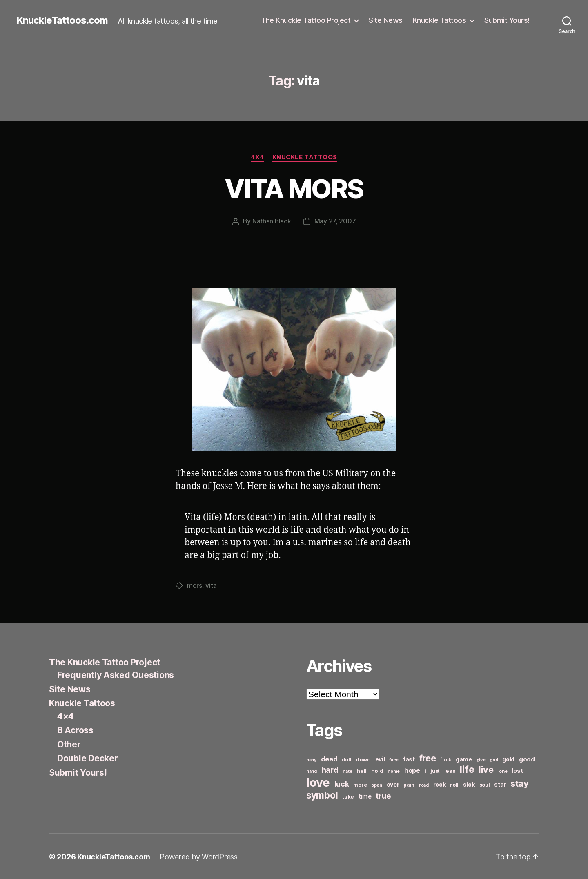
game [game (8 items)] (464, 758)
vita (211, 585)
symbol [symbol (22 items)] (322, 794)
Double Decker (88, 757)
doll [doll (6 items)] (346, 759)
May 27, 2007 (335, 221)
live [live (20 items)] (486, 769)
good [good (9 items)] (527, 758)
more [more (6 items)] (360, 784)
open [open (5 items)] (377, 784)
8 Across (75, 729)
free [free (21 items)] (428, 757)
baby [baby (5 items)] (311, 759)
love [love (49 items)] (318, 782)
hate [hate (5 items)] (347, 771)
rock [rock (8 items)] (440, 784)
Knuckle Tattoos (440, 20)
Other (69, 744)
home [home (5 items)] (394, 771)
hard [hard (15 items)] (330, 769)
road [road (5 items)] (424, 784)
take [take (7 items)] (348, 796)
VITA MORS (294, 189)
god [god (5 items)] (494, 759)
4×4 (66, 715)
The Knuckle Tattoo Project (306, 20)
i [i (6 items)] (425, 770)
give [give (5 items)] (481, 759)
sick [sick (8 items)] (469, 784)
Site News (386, 20)
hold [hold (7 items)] (377, 770)
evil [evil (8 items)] (380, 758)
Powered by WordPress (199, 856)
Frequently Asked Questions (116, 674)
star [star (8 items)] (500, 784)
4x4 (257, 157)
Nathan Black (272, 221)
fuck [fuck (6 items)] (446, 759)
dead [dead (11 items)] (329, 758)
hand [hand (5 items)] (312, 771)
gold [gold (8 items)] (508, 758)
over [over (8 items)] (393, 784)
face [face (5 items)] (394, 759)
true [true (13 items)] (383, 795)
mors (195, 585)
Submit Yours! (507, 20)
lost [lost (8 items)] (517, 770)
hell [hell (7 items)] (362, 770)
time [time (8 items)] (365, 795)
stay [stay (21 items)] (520, 783)
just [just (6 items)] (435, 770)
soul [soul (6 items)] (485, 784)
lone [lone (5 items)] (503, 771)
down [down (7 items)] (363, 759)
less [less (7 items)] (450, 770)
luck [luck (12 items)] (342, 783)
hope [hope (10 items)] (412, 770)
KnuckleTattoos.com (62, 20)
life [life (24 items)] (467, 769)
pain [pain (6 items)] (409, 784)
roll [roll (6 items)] (454, 784)
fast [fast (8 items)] (409, 758)
